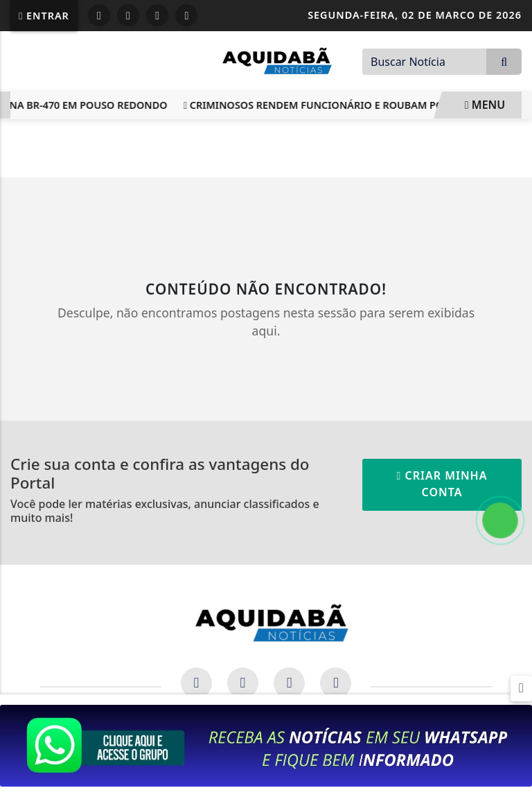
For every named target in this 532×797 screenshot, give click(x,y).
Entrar (44, 16)
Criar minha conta (442, 484)
